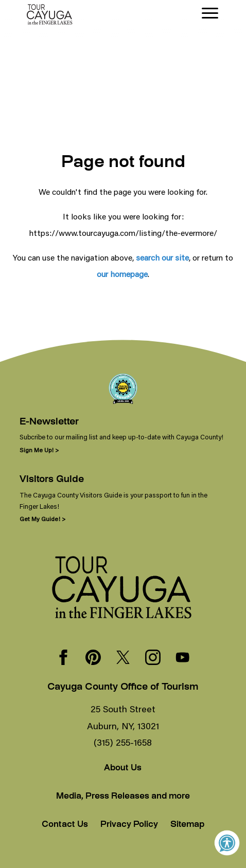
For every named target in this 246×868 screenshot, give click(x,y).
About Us (123, 769)
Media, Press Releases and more (123, 797)
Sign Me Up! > (39, 450)
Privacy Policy (129, 825)
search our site (162, 257)
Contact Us (65, 825)
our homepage (122, 274)
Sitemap (187, 825)
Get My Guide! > (42, 519)
